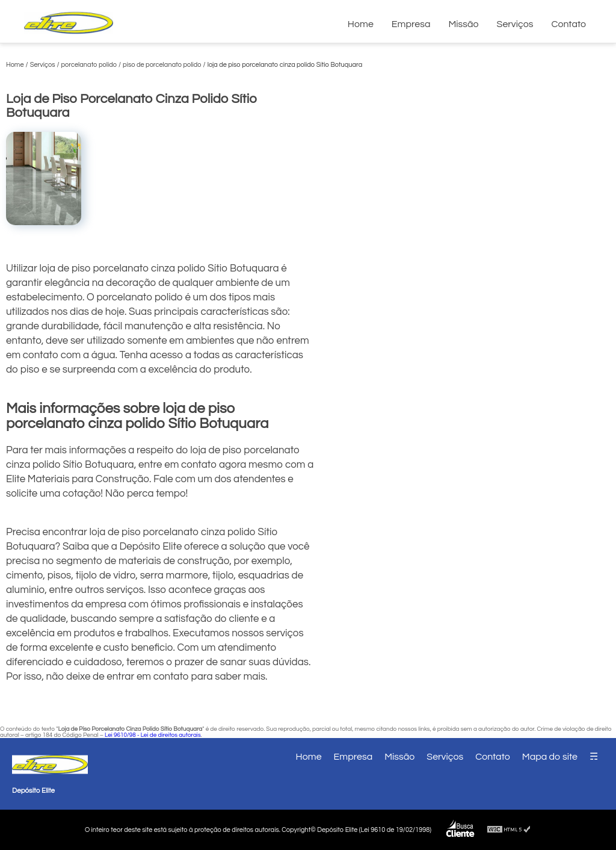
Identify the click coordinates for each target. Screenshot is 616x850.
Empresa (411, 24)
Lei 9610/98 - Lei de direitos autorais (153, 735)
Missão (463, 24)
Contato (568, 24)
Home (361, 24)
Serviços (515, 24)
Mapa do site (550, 757)
